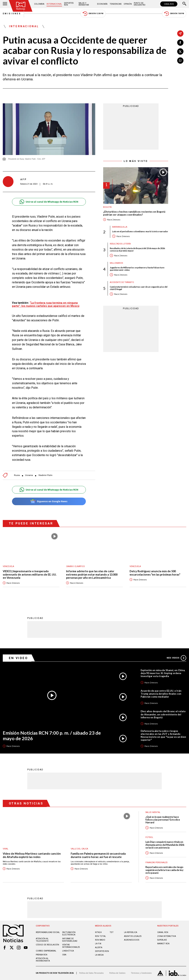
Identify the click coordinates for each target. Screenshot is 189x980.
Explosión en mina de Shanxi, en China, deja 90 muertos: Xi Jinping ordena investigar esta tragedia (163, 673)
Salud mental (153, 812)
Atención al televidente (42, 940)
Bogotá (107, 207)
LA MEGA (99, 955)
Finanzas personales (156, 862)
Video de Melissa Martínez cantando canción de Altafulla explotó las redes (32, 855)
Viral (6, 849)
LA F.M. (98, 944)
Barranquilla (120, 227)
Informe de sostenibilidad (70, 940)
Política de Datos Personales (91, 973)
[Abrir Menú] (5, 4)
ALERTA (99, 947)
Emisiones (12, 14)
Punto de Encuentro (140, 4)
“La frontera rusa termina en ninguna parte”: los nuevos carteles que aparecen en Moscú (46, 304)
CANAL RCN (169, 4)
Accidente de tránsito (122, 282)
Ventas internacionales (71, 946)
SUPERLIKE (162, 940)
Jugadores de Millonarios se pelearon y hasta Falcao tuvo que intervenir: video (137, 269)
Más (176, 658)
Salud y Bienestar (84, 4)
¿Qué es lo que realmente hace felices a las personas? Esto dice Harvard (163, 820)
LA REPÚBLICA (131, 932)
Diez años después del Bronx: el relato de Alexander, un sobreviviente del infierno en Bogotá (163, 714)
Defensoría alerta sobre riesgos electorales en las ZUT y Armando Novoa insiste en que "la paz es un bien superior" (163, 735)
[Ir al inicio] (21, 6)
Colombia (39, 4)
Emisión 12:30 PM (93, 14)
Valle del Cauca (79, 849)
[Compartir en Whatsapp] (180, 61)
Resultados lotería (120, 244)
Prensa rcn (42, 955)
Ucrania (29, 475)
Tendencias (116, 4)
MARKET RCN (163, 944)
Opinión (128, 4)
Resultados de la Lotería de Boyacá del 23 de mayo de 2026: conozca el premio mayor (138, 249)
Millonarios (116, 263)
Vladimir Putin (45, 475)
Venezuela (8, 566)
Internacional (54, 4)
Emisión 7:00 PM (174, 14)
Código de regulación (47, 945)
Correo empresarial (46, 951)
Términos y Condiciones (141, 973)
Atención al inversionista (43, 960)
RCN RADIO (100, 940)
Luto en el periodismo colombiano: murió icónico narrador (140, 231)
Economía (102, 4)
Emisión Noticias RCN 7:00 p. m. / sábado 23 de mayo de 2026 (52, 736)
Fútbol (149, 837)
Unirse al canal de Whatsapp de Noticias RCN (49, 202)
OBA (64, 955)
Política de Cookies (117, 973)
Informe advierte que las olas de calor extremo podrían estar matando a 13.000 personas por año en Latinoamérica (92, 574)
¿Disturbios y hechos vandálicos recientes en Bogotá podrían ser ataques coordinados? (134, 213)
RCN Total (100, 936)
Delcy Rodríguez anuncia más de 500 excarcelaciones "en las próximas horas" (155, 573)
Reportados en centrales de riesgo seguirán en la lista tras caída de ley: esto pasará (165, 870)
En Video (18, 658)
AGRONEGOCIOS (132, 940)
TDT (112, 932)
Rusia (17, 475)
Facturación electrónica (69, 934)
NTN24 (98, 932)
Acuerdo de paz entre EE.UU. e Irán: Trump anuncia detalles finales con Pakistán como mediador (161, 694)
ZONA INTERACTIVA (167, 936)
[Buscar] (184, 4)
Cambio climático (75, 566)
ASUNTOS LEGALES (133, 936)
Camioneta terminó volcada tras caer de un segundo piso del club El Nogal (139, 288)
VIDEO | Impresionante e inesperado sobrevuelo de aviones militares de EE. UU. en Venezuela (30, 574)
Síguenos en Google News (49, 501)
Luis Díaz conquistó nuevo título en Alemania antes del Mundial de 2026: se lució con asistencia (165, 845)
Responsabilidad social (48, 932)
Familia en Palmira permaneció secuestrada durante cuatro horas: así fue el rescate (98, 855)
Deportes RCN (69, 4)
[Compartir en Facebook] (180, 43)
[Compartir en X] (180, 51)
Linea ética (68, 951)
